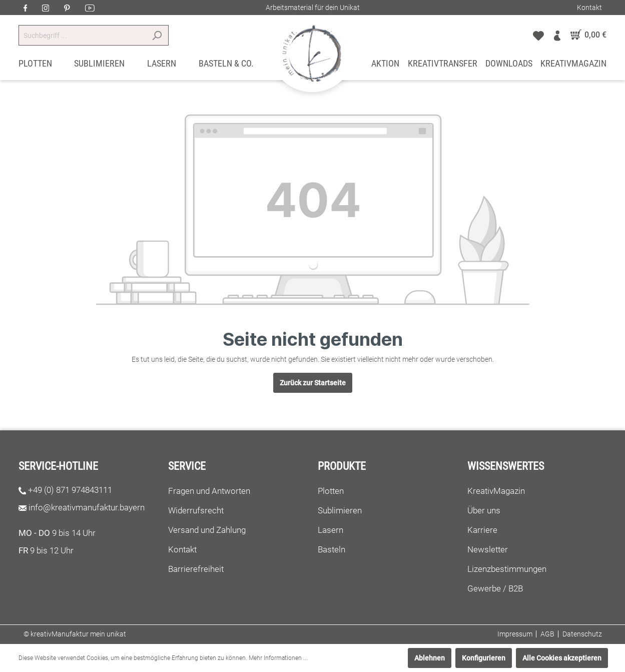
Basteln (332, 549)
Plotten (331, 491)
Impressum (515, 634)
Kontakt (589, 8)
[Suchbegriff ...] (82, 35)
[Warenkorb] (586, 35)
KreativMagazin (496, 491)
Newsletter (488, 549)
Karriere (482, 530)
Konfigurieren (484, 658)
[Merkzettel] (538, 35)
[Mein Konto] (557, 35)
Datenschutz (582, 634)
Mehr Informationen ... (278, 658)
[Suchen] (157, 35)
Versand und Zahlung (207, 530)
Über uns (484, 510)
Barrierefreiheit (196, 569)
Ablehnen (430, 658)
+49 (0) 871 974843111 (70, 490)
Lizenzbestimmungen (507, 569)
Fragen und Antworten (209, 491)
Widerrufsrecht (196, 510)
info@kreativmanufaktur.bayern (87, 507)
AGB (547, 634)
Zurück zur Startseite (313, 383)
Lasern (331, 530)
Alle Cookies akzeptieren (562, 658)
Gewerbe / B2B (495, 588)
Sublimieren (340, 510)
